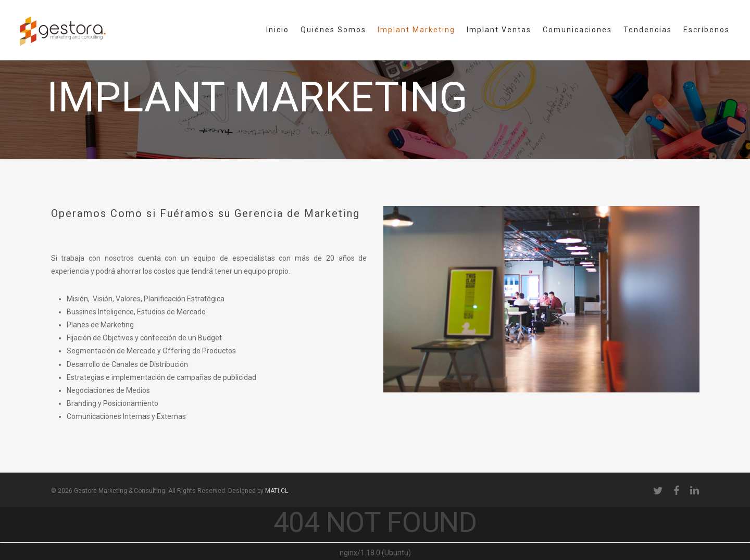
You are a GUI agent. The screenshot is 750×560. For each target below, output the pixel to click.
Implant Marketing (416, 30)
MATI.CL (277, 491)
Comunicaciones (577, 30)
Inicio (278, 30)
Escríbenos (707, 30)
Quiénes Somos (333, 30)
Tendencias (648, 30)
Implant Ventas (499, 30)
